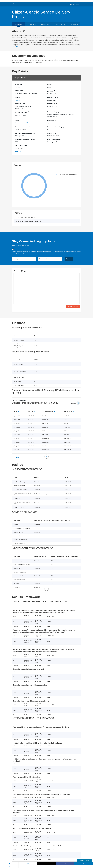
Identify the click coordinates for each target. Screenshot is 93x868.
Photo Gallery (73, 24)
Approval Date (20, 104)
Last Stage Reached (54, 139)
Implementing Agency (55, 112)
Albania (17, 100)
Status (50, 85)
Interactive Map (73, 306)
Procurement (32, 24)
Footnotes (16, 457)
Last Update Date (21, 145)
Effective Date (52, 104)
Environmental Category (56, 127)
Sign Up (69, 259)
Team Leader (20, 91)
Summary (19, 24)
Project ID (18, 85)
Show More (17, 47)
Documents (45, 24)
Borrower (51, 91)
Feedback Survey (84, 860)
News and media (59, 24)
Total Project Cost (22, 112)
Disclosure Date (53, 97)
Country (18, 97)
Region (17, 120)
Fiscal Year (51, 120)
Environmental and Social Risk (25, 133)
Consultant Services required (25, 139)
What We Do (16, 4)
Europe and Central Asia (22, 123)
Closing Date (52, 133)
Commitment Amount (23, 127)
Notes (17, 152)
